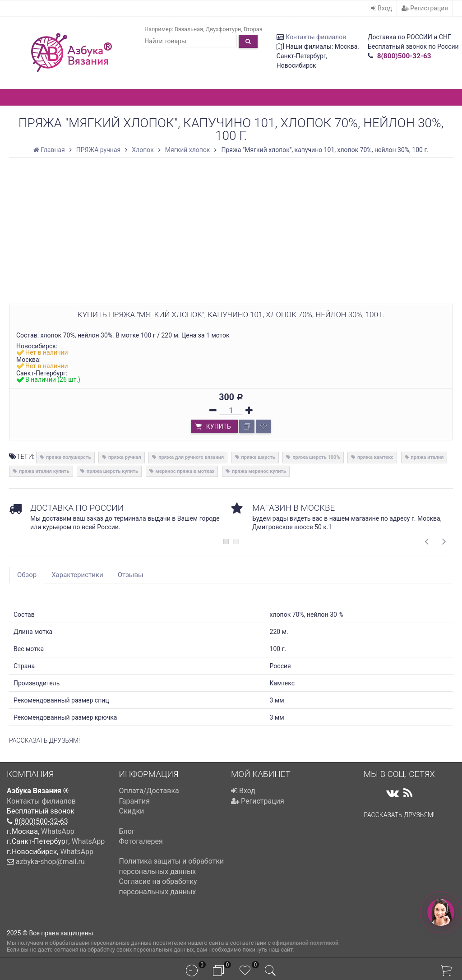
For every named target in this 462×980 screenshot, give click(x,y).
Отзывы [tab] (131, 575)
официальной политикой (305, 943)
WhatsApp (58, 831)
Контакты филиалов (316, 37)
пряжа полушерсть (68, 457)
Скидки (132, 811)
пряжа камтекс (375, 457)
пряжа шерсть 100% (316, 457)
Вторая (253, 29)
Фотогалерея (141, 841)
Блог (127, 831)
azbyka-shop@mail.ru (50, 862)
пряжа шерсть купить (112, 471)
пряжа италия (427, 457)
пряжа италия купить (44, 471)
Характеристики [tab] (77, 575)
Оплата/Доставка (149, 791)
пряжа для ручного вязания (191, 457)
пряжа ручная (125, 457)
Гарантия (135, 801)
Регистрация (425, 8)
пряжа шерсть (258, 457)
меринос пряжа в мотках (185, 471)
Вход (381, 8)
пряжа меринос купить (259, 471)
